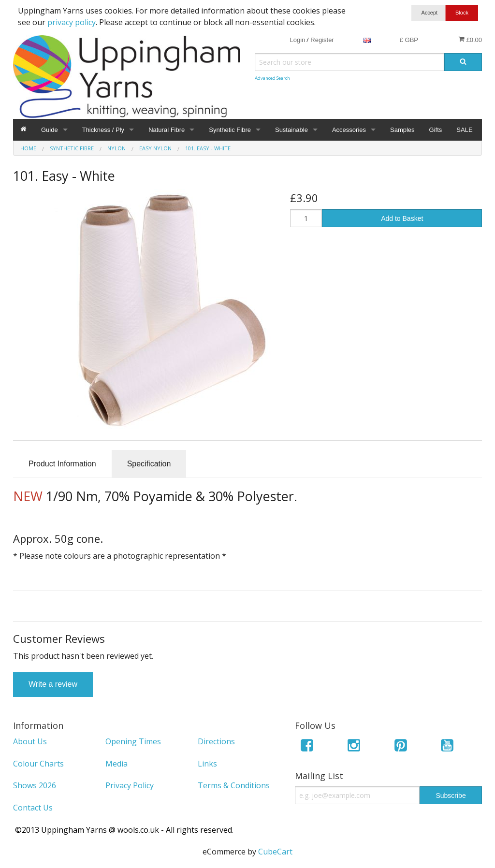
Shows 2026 (35, 785)
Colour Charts (38, 764)
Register (322, 40)
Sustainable (291, 130)
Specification (149, 464)
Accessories (349, 130)
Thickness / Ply (103, 130)
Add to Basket (402, 218)
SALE (464, 130)
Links (207, 764)
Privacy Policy (130, 785)
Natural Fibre (167, 130)
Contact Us (33, 808)
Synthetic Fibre (230, 130)
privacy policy (72, 22)
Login (297, 40)
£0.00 (470, 40)
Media (116, 764)
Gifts (436, 130)
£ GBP (409, 40)
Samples (402, 130)
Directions (216, 741)
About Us (30, 741)
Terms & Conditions (234, 785)
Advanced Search (272, 78)
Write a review (53, 684)
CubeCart (275, 852)
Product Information (62, 464)
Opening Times (133, 741)
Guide (50, 130)
